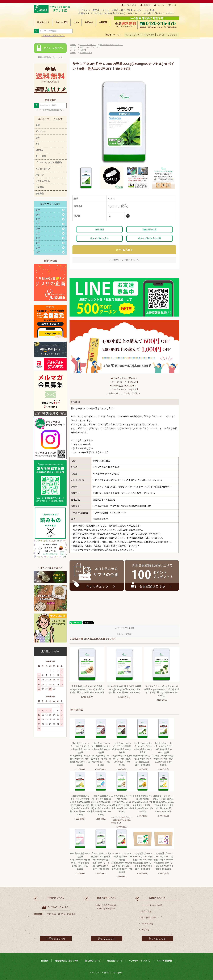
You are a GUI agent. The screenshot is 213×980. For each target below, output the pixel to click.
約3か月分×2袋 (150, 229)
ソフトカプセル (43, 181)
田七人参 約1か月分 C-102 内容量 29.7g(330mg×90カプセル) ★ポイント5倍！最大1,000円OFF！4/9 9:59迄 (87, 689)
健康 (38, 125)
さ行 (38, 219)
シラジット (173, 35)
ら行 (38, 248)
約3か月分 (99, 229)
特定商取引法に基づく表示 (67, 961)
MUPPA (39, 150)
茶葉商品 (40, 194)
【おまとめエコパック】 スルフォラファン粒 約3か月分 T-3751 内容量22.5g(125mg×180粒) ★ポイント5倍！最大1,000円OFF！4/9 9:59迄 (163, 754)
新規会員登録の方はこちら (50, 57)
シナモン (161, 35)
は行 (38, 233)
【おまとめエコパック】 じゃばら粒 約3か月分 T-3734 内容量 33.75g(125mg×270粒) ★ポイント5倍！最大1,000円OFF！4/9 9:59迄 (80, 805)
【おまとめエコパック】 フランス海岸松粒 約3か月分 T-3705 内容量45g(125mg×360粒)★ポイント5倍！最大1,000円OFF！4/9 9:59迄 (122, 754)
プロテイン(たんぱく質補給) (49, 162)
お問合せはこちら (56, 939)
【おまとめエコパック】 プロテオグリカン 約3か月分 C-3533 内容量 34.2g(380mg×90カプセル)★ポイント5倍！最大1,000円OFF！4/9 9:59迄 (80, 754)
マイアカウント (130, 5)
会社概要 (103, 22)
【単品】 (83, 50)
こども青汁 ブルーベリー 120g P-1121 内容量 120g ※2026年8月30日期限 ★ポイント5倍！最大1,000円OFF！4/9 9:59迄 (163, 861)
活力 (38, 138)
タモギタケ (149, 35)
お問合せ (89, 22)
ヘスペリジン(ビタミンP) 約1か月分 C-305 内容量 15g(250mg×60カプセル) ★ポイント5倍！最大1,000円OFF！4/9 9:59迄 (122, 863)
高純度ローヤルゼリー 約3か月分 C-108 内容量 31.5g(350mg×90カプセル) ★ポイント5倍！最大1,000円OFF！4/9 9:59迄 (163, 804)
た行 (38, 224)
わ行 (38, 252)
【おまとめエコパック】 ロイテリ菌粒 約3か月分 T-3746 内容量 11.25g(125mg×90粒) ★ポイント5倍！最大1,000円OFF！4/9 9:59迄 (101, 805)
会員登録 (147, 5)
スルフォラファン (134, 35)
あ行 (38, 210)
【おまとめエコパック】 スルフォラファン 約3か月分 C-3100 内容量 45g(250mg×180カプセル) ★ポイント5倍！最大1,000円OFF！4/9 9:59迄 (143, 754)
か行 (38, 215)
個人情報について (93, 961)
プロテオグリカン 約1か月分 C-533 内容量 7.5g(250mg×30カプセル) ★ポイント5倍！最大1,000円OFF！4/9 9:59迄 (101, 861)
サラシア (96, 47)
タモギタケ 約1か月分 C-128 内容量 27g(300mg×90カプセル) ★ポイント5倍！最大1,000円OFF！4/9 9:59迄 (143, 804)
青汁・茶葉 (41, 156)
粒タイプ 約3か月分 (99, 238)
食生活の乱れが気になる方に (111, 45)
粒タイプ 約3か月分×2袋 (150, 238)
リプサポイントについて (140, 961)
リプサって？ (43, 22)
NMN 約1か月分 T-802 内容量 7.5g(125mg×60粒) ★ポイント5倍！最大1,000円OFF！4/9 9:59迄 (80, 861)
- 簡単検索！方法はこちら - (53, 36)
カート (174, 5)
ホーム (73, 45)
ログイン (161, 5)
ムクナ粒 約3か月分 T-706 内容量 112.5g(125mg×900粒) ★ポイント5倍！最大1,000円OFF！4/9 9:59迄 (122, 804)
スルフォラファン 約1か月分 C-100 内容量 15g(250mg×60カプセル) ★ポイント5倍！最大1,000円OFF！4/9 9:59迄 (161, 691)
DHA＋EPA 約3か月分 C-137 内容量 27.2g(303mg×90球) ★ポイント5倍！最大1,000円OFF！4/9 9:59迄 (124, 689)
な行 (38, 229)
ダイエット (41, 131)
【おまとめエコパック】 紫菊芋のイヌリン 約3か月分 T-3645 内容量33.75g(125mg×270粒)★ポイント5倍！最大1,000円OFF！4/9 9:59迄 (101, 754)
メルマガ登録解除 (164, 961)
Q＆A (76, 22)
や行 (38, 243)
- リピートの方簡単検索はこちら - (50, 110)
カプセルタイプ (43, 169)
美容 (38, 144)
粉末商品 (40, 187)
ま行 (38, 238)
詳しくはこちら (107, 939)
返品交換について (115, 961)
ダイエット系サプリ (88, 45)
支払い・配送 (62, 22)
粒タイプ (40, 175)
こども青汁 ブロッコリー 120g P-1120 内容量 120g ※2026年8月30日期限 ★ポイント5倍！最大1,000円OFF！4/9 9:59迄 (143, 861)
